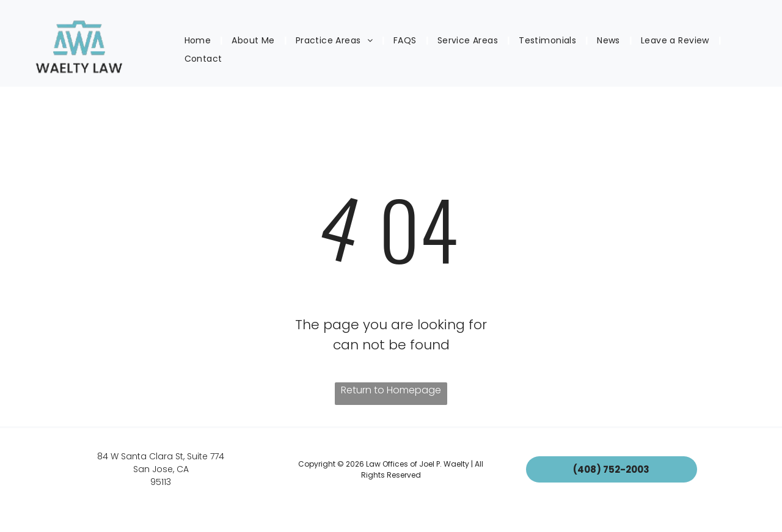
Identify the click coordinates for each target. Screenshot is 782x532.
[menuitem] (199, 41)
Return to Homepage (391, 390)
